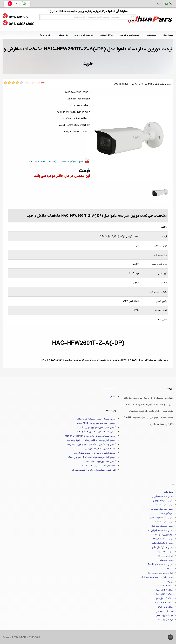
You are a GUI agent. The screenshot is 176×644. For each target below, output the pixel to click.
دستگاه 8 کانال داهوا (165, 594)
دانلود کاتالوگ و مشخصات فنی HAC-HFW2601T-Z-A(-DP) (56, 161)
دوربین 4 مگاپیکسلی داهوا (163, 547)
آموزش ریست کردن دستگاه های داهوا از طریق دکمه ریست (91, 444)
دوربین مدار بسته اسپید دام (162, 509)
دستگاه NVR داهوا (166, 586)
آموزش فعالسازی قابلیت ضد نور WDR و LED (97, 432)
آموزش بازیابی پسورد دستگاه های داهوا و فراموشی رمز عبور (92, 440)
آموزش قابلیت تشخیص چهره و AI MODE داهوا (96, 423)
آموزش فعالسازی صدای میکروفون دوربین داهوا (96, 419)
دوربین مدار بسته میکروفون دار (161, 530)
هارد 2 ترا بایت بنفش (164, 615)
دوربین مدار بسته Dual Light (161, 564)
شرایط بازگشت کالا (166, 556)
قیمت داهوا (169, 492)
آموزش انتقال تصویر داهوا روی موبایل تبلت (98, 427)
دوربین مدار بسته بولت (164, 522)
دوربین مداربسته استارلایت (162, 526)
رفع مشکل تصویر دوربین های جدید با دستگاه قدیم (95, 453)
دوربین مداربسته (167, 560)
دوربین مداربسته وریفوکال (163, 500)
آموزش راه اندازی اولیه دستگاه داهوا (101, 461)
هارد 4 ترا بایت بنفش (164, 620)
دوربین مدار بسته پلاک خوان (161, 517)
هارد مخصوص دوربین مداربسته (160, 573)
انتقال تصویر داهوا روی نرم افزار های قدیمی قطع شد (94, 470)
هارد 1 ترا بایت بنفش (165, 611)
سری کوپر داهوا (167, 513)
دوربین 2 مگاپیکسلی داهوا (163, 539)
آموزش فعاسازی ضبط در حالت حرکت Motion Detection (91, 436)
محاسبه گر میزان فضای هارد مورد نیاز (101, 449)
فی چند (170, 581)
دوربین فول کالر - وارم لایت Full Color (157, 577)
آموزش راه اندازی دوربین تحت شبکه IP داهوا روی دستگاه (92, 457)
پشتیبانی (113, 397)
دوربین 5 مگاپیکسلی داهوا (163, 543)
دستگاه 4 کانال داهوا (165, 590)
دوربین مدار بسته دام (165, 505)
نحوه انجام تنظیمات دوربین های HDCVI (99, 466)
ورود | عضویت (162, 3)
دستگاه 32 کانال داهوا (164, 603)
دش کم (170, 569)
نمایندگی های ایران (165, 552)
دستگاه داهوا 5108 (166, 607)
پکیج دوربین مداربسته (164, 534)
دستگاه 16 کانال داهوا (164, 598)
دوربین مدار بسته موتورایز (163, 496)
